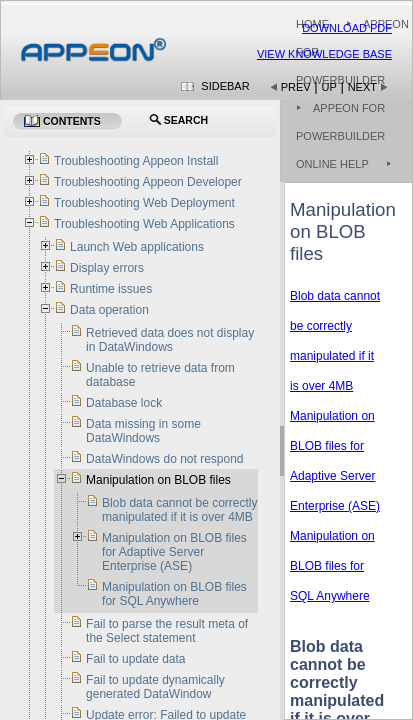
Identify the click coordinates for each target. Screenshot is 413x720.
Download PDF (347, 28)
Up (329, 87)
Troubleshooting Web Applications (144, 224)
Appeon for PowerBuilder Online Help (340, 136)
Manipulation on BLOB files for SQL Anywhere (332, 566)
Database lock (124, 403)
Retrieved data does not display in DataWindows (170, 340)
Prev (296, 87)
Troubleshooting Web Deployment (144, 203)
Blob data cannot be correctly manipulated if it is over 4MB (179, 510)
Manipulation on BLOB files (158, 480)
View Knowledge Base (324, 54)
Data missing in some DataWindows (143, 431)
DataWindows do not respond (164, 459)
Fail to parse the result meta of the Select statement (167, 631)
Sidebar (225, 86)
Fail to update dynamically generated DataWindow (155, 687)
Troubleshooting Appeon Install (136, 161)
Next (362, 87)
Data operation (109, 310)
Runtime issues (111, 289)
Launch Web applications (137, 247)
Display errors (107, 268)
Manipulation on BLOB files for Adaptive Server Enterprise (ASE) (174, 552)
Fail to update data (135, 659)
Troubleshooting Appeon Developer (148, 182)
